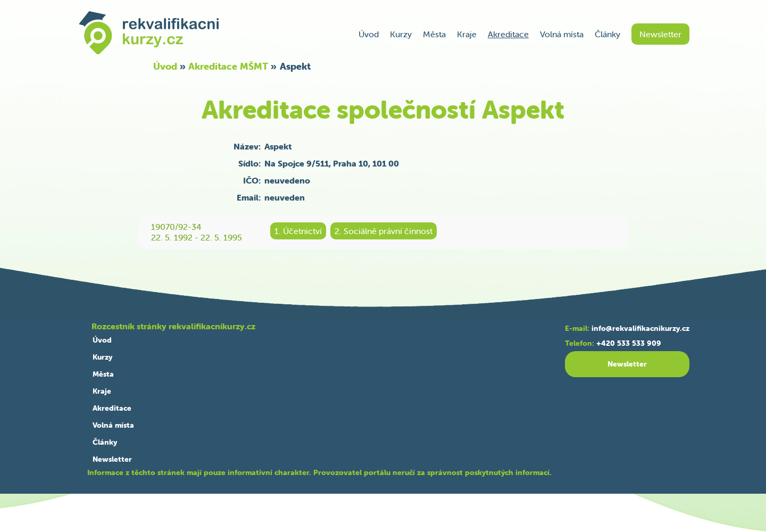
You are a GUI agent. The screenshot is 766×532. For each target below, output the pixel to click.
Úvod (369, 34)
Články (607, 34)
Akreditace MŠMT (228, 66)
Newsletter (660, 34)
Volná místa (562, 34)
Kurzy (401, 34)
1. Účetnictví (298, 231)
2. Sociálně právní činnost (384, 231)
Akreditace (508, 34)
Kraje (467, 34)
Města (434, 34)
